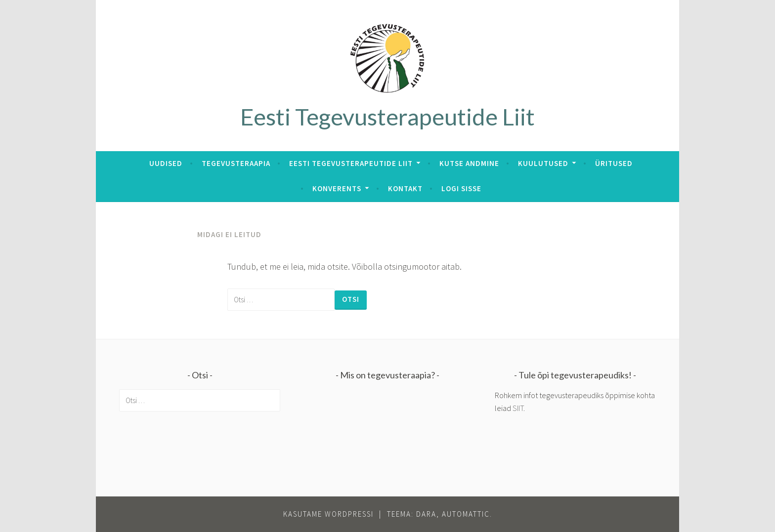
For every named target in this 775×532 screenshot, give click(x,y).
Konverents (337, 188)
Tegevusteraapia (236, 163)
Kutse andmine (469, 163)
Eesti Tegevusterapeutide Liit (387, 117)
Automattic (466, 514)
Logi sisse (461, 188)
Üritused (614, 163)
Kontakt (405, 188)
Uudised (166, 163)
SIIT (518, 408)
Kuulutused (543, 163)
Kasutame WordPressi (328, 514)
